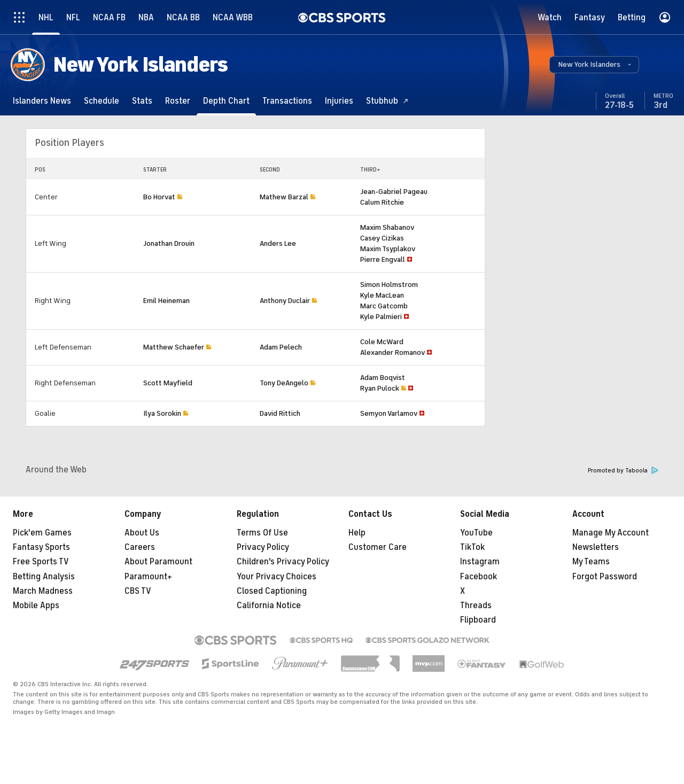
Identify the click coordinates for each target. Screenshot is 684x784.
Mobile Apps (36, 606)
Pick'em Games (42, 533)
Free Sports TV (41, 562)
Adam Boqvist (383, 378)
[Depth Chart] (226, 101)
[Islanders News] (42, 101)
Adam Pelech (281, 347)
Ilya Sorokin (162, 413)
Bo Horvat (159, 197)
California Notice (269, 606)
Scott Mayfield (168, 383)
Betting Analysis (44, 577)
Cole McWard (382, 342)
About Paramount (158, 562)
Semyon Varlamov (389, 413)
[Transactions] (287, 101)
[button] (594, 65)
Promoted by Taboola (623, 471)
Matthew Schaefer (174, 347)
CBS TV (138, 591)
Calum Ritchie (382, 202)
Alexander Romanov (392, 352)
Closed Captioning (272, 591)
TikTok (472, 547)
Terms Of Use (262, 533)
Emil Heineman (166, 301)
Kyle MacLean (382, 295)
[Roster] (178, 101)
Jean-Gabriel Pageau (394, 192)
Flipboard (478, 620)
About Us (142, 533)
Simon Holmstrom (389, 285)
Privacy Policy (263, 547)
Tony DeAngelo (284, 383)
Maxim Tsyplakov (388, 249)
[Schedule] (102, 101)
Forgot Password (605, 577)
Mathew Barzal (284, 197)
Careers (140, 547)
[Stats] (142, 101)
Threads (476, 606)
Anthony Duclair (285, 301)
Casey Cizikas (382, 238)
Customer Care (378, 547)
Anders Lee (278, 243)
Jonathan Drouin (169, 243)
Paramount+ (148, 577)
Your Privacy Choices (277, 577)
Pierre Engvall (383, 259)
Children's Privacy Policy (283, 562)
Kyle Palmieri (381, 317)
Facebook (479, 577)
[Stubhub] (387, 101)
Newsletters (596, 547)
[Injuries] (339, 101)
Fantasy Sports (41, 547)
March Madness (43, 591)
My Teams (591, 562)
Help (357, 533)
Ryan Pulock (380, 388)
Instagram (480, 562)
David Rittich (280, 413)
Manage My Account (611, 533)
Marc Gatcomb (384, 306)
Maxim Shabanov (387, 227)
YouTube (476, 533)
